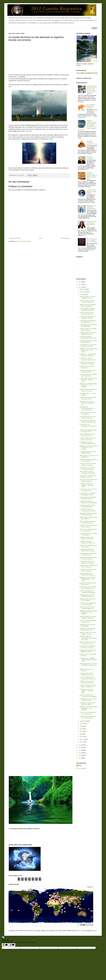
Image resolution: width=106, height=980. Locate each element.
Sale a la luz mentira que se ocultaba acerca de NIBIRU (92, 240)
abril (81, 734)
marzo (82, 737)
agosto (82, 724)
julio (81, 726)
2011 (80, 758)
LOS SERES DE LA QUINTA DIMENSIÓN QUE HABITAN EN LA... (88, 660)
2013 (80, 753)
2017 (80, 287)
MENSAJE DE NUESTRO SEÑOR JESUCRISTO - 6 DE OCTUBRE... (88, 708)
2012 (80, 755)
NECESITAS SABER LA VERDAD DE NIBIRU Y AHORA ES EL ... (88, 665)
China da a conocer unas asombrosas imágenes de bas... (87, 403)
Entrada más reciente (15, 238)
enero (82, 742)
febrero (82, 739)
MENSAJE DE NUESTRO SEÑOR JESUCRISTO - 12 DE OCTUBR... (88, 613)
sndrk (79, 931)
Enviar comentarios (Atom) (24, 241)
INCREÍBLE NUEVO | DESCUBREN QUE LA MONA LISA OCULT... (88, 638)
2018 (80, 284)
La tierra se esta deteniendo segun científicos (91, 191)
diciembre (83, 289)
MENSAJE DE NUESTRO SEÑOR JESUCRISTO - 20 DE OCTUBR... (88, 448)
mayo (81, 732)
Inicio (41, 238)
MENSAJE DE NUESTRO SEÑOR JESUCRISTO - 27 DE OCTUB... (88, 350)
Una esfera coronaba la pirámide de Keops (92, 143)
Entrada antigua (65, 238)
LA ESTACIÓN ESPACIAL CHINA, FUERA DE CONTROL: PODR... (88, 380)
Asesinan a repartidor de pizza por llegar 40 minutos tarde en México (92, 176)
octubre (82, 295)
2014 (80, 750)
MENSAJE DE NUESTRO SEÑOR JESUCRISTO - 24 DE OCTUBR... (88, 385)
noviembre (83, 292)
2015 (80, 748)
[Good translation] (5, 945)
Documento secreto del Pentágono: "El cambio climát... (87, 485)
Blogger (95, 931)
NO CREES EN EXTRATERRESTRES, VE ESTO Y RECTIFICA (87, 409)
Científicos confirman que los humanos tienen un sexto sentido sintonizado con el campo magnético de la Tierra (87, 125)
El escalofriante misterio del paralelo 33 (91, 106)
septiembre (83, 721)
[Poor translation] (12, 945)
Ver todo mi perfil (81, 768)
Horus (80, 766)
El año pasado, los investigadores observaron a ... (88, 426)
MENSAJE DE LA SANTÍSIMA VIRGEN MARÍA (91, 207)
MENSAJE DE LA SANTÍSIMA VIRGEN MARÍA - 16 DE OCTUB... (88, 579)
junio (81, 729)
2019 (80, 282)
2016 (80, 745)
